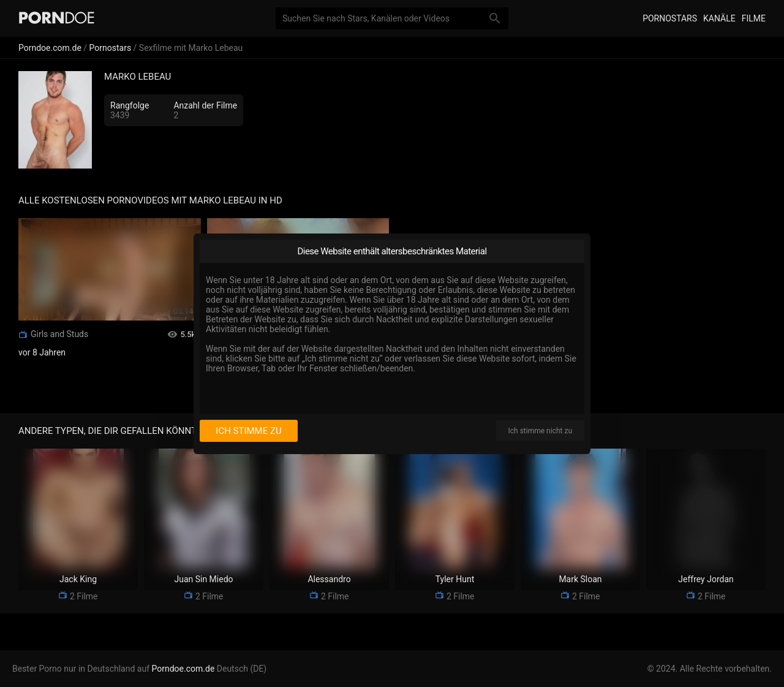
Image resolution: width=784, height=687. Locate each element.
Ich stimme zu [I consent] (248, 431)
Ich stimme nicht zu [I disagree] (540, 431)
